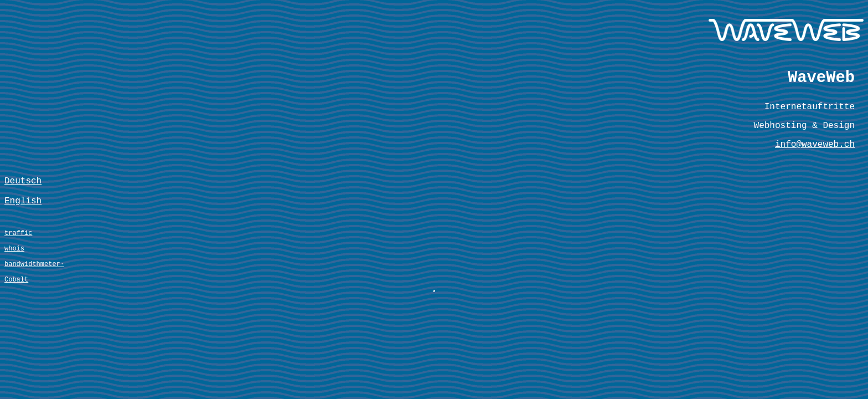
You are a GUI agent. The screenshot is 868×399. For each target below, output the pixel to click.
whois (14, 282)
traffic (18, 263)
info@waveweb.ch (815, 160)
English (23, 227)
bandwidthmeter (32, 301)
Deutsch (23, 203)
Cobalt (16, 319)
